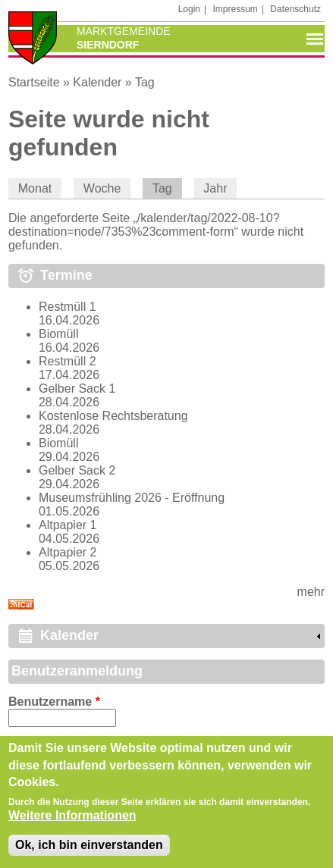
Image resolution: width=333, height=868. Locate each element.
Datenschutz (295, 9)
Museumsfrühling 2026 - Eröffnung (132, 498)
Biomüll (58, 334)
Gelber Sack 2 (77, 470)
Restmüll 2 (68, 361)
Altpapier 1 (68, 525)
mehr (311, 592)
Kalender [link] (69, 635)
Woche (102, 188)
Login (189, 9)
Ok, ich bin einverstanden (89, 848)
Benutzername (54, 702)
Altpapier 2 (68, 552)
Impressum (236, 9)
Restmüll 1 (68, 307)
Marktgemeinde (124, 31)
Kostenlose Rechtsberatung (113, 416)
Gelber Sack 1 (77, 389)
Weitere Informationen (72, 818)
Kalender (97, 82)
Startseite (34, 82)
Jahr (215, 188)
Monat (35, 188)
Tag (145, 82)
